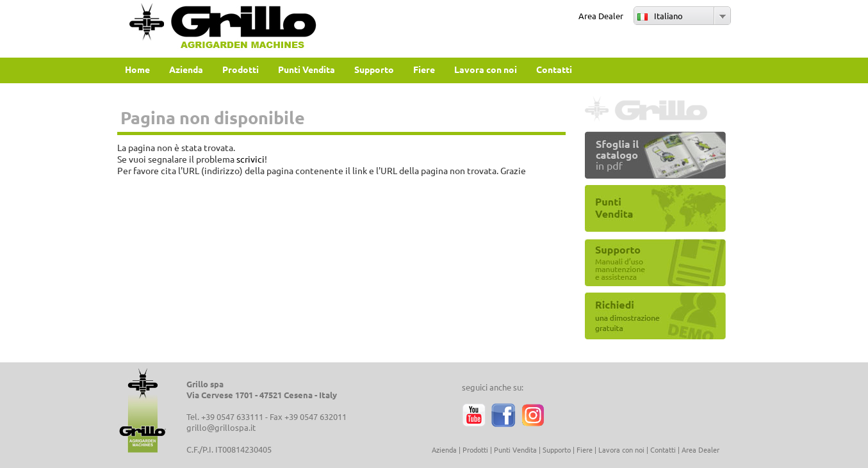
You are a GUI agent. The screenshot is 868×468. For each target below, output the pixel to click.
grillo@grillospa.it (221, 427)
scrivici (250, 159)
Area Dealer (601, 16)
